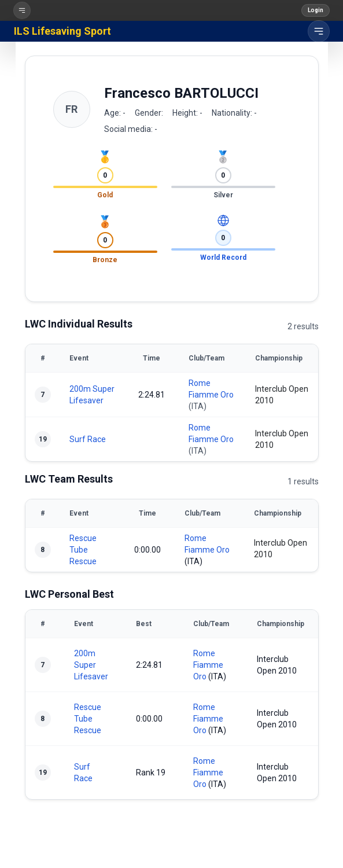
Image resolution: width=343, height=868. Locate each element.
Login (316, 10)
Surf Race (88, 439)
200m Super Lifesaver (91, 665)
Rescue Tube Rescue (83, 550)
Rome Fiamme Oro (208, 665)
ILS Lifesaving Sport (62, 31)
